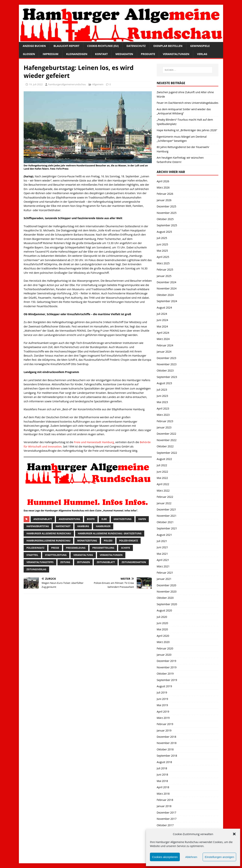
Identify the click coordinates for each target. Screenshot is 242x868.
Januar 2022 (164, 503)
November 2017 (167, 819)
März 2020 (163, 642)
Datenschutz (136, 46)
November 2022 (167, 440)
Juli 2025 (162, 238)
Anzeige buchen (34, 46)
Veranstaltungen (176, 54)
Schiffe (125, 548)
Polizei (108, 541)
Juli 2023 (162, 390)
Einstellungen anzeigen (219, 857)
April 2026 (163, 181)
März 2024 (163, 339)
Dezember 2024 (166, 282)
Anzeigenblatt (43, 519)
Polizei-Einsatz (129, 541)
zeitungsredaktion (134, 562)
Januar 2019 (164, 730)
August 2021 (164, 535)
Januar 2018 (164, 806)
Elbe (104, 519)
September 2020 (167, 604)
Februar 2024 (165, 345)
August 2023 (164, 383)
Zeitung (65, 562)
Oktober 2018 (165, 749)
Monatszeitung (87, 541)
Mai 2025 (162, 251)
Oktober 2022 (165, 446)
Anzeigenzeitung (69, 519)
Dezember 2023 (166, 358)
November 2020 (167, 591)
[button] (234, 834)
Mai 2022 (162, 478)
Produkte (148, 54)
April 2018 (163, 787)
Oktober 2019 (165, 674)
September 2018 (167, 756)
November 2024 (167, 288)
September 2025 (167, 225)
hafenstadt (63, 526)
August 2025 (164, 232)
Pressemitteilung (103, 548)
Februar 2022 (165, 497)
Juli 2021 (162, 541)
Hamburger (103, 526)
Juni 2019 (162, 699)
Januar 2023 (164, 427)
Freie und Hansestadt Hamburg (94, 442)
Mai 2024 (162, 326)
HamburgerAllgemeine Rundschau (48, 541)
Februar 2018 (165, 800)
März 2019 (163, 718)
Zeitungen (83, 562)
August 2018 (164, 762)
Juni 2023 (162, 396)
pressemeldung (76, 548)
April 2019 (163, 712)
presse (55, 548)
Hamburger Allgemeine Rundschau (49, 533)
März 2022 (163, 491)
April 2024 (163, 333)
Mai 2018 (162, 781)
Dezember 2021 (166, 509)
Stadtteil (32, 555)
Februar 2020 (165, 648)
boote (91, 519)
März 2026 (163, 187)
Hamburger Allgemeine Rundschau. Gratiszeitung (110, 533)
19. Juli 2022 (36, 84)
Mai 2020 (162, 629)
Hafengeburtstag (38, 526)
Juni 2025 (162, 244)
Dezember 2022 (166, 434)
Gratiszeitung (123, 519)
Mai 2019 (162, 705)
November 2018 (167, 743)
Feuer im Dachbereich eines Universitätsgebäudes (188, 103)
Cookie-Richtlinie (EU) (103, 46)
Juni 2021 (162, 547)
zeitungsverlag (36, 569)
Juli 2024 (162, 314)
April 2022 (163, 484)
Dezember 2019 (166, 661)
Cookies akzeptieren (165, 857)
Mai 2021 (162, 554)
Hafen (142, 519)
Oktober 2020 (165, 598)
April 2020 (163, 636)
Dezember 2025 (166, 206)
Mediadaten (124, 54)
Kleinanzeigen (77, 54)
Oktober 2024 (165, 295)
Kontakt (101, 54)
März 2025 (163, 263)
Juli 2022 (162, 465)
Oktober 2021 (165, 522)
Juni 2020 (162, 623)
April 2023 (163, 408)
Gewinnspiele (200, 46)
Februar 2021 (165, 573)
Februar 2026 (165, 194)
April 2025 (163, 257)
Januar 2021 (164, 579)
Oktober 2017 (165, 825)
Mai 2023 (162, 402)
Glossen (29, 54)
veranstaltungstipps (40, 562)
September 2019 (167, 680)
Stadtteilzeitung (56, 555)
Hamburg (83, 526)
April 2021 (163, 560)
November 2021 (167, 516)
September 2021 (167, 528)
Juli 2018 (162, 768)
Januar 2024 (164, 352)
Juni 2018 (162, 775)
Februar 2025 (165, 270)
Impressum (51, 54)
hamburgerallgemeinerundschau (67, 84)
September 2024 (167, 301)
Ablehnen (191, 857)
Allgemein (98, 84)
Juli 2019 (162, 692)
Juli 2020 (162, 617)
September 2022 (167, 453)
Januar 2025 (164, 276)
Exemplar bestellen (168, 46)
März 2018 (163, 794)
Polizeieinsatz (35, 548)
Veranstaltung (83, 555)
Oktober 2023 (165, 370)
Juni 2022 (162, 472)
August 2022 (164, 459)
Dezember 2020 (166, 585)
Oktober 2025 (165, 219)
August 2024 (164, 308)
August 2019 (164, 686)
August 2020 (164, 610)
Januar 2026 (164, 200)
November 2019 (167, 667)
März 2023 (163, 415)
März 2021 (163, 566)
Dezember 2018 (166, 737)
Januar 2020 (164, 655)
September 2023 (167, 377)
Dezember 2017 (166, 813)
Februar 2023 (165, 421)
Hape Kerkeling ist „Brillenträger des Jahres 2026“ (187, 130)
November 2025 (167, 213)
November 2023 (167, 364)
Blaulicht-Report (66, 46)
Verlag (202, 54)
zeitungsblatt (106, 562)
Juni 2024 (162, 320)
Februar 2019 (165, 724)
